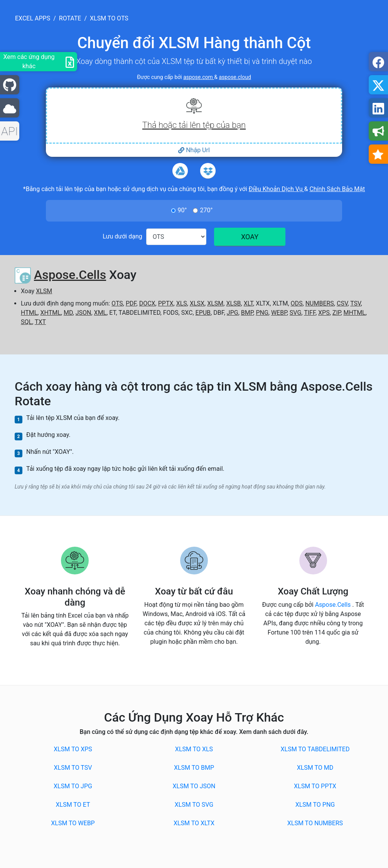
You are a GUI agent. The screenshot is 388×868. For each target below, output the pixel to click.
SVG (295, 313)
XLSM (44, 291)
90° (182, 210)
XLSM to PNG (315, 805)
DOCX (147, 303)
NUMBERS (320, 303)
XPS (324, 313)
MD (68, 313)
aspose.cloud (235, 77)
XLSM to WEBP (73, 823)
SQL (26, 322)
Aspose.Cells (70, 275)
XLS (182, 303)
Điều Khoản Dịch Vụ (277, 189)
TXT (40, 322)
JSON (84, 313)
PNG (262, 313)
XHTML (50, 313)
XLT (248, 303)
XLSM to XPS (73, 749)
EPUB (203, 313)
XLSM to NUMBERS (315, 823)
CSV (342, 303)
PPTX (166, 303)
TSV (355, 303)
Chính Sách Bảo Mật (337, 189)
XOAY (250, 237)
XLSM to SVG (194, 805)
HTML (29, 313)
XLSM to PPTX (315, 786)
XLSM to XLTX (194, 823)
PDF (131, 303)
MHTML (354, 313)
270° (206, 210)
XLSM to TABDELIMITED (315, 749)
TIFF (310, 313)
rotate (70, 18)
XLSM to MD (315, 768)
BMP (247, 313)
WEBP (279, 313)
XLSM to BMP (194, 768)
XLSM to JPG (73, 786)
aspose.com (199, 77)
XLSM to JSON (194, 786)
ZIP (337, 313)
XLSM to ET (73, 805)
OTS (117, 303)
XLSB (233, 303)
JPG (233, 313)
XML (100, 313)
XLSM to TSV (73, 768)
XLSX (197, 303)
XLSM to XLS (194, 749)
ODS (297, 303)
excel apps (33, 18)
